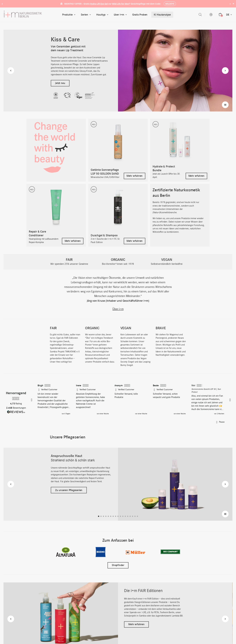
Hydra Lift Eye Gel (99, 4)
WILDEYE (170, 4)
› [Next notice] (230, 4)
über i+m (121, 15)
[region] (131, 400)
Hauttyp (103, 15)
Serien (87, 15)
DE (230, 15)
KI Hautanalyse (162, 15)
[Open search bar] (200, 15)
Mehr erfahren (136, 624)
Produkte (69, 15)
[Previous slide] (11, 71)
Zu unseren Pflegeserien (69, 490)
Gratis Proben (140, 15)
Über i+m (118, 309)
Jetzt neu (60, 83)
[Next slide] (225, 71)
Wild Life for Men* (121, 4)
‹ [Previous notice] (2, 4)
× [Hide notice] (233, 4)
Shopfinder (118, 565)
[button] (32, 400)
